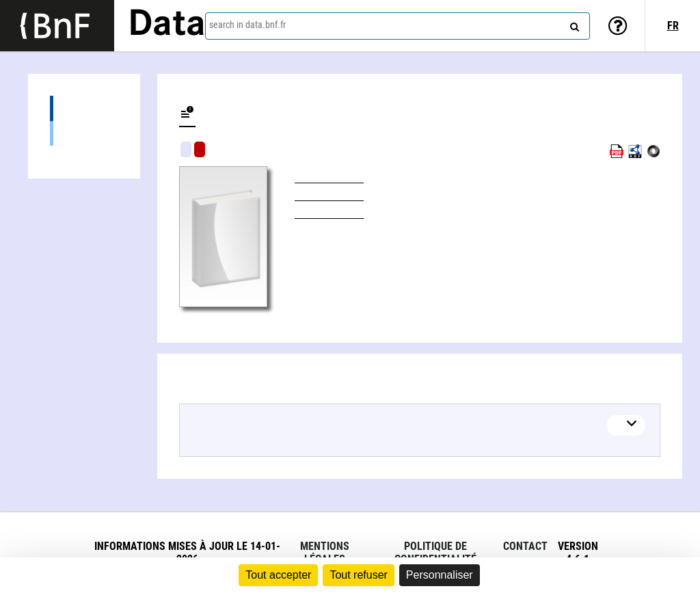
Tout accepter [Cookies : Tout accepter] (278, 575)
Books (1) (84, 133)
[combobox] (398, 26)
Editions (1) (84, 108)
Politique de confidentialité (435, 553)
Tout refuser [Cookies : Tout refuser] (358, 575)
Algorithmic (200, 149)
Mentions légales (325, 553)
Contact (525, 546)
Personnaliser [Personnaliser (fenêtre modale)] (440, 575)
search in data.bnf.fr (247, 25)
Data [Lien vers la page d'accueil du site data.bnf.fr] (167, 25)
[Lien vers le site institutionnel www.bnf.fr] (57, 26)
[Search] (573, 24)
